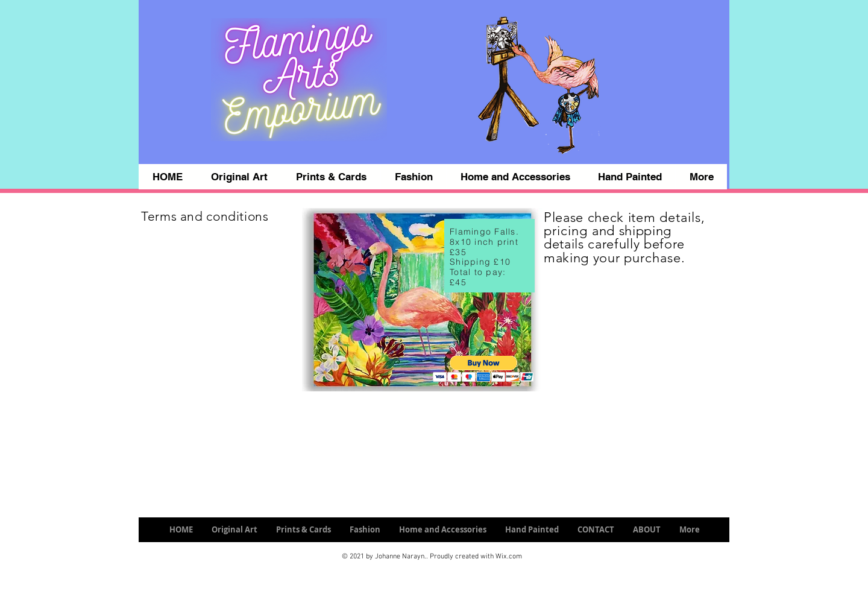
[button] (484, 369)
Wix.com (509, 557)
